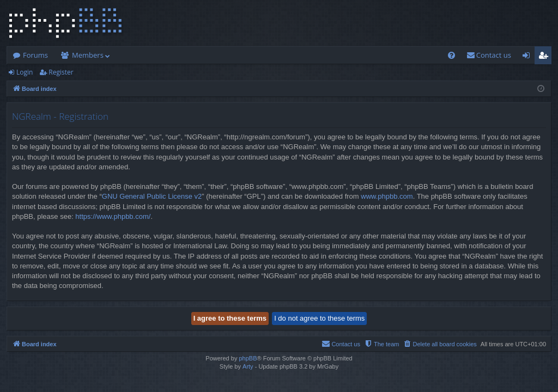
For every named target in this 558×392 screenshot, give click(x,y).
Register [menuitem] (545, 57)
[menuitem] (451, 55)
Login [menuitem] (528, 57)
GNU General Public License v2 (152, 196)
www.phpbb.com (387, 196)
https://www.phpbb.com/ (113, 216)
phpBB (248, 358)
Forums (35, 55)
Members (88, 55)
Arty (248, 366)
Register (61, 72)
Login (25, 72)
